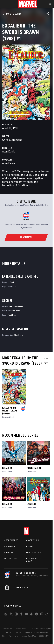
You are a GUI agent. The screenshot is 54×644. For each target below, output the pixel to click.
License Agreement (10, 636)
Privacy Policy (20, 629)
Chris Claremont (12, 140)
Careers (9, 553)
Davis (12, 417)
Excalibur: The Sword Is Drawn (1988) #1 (10, 411)
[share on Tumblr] (21, 615)
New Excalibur (34, 468)
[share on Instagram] (16, 615)
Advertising (33, 540)
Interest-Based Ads (28, 636)
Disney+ (30, 546)
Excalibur (7, 468)
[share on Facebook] (6, 615)
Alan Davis (9, 151)
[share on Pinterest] (36, 615)
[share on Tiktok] (47, 615)
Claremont (6, 417)
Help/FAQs (10, 546)
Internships (11, 559)
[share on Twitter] (11, 615)
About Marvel (12, 540)
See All (46, 361)
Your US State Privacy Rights (40, 629)
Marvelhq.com (34, 553)
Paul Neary (13, 315)
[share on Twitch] (42, 615)
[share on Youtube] (26, 615)
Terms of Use (7, 629)
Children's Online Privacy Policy (36, 632)
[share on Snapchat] (31, 615)
